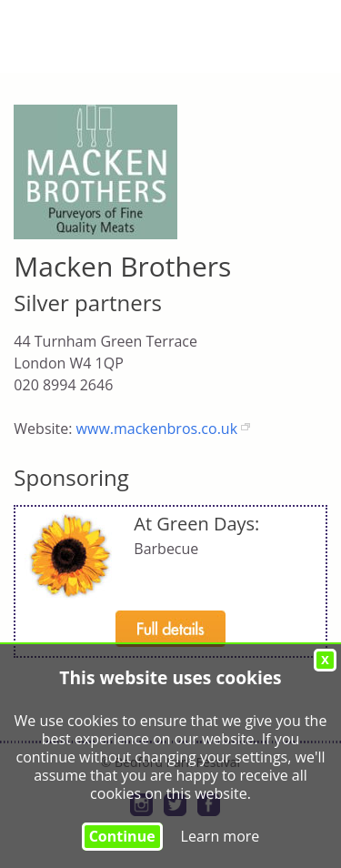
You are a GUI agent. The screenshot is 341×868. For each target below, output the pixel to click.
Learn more (221, 836)
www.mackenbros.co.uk (157, 429)
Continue (122, 836)
